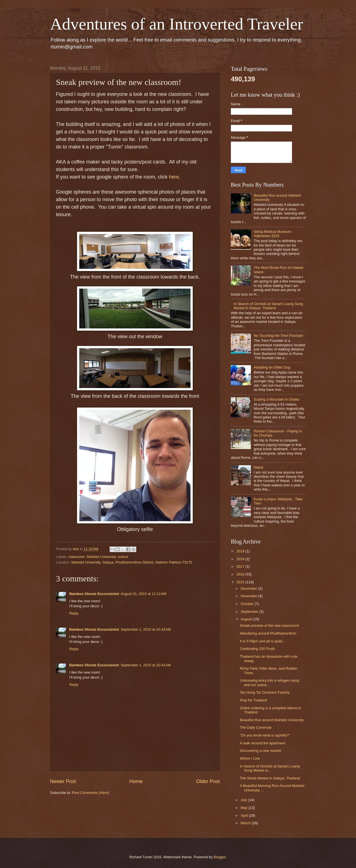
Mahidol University (101, 557)
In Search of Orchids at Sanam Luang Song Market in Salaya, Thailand (268, 306)
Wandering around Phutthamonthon (268, 633)
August (247, 619)
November (249, 596)
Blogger (220, 857)
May (244, 808)
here (174, 177)
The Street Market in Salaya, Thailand (270, 778)
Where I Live (250, 758)
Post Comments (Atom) (91, 793)
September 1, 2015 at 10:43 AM (146, 629)
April (245, 815)
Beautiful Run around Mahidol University (272, 720)
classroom (77, 557)
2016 (241, 574)
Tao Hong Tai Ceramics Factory (265, 692)
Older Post (208, 781)
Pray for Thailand (253, 700)
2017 (241, 566)
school (123, 557)
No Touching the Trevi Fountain (278, 336)
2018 (241, 559)
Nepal (258, 467)
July (244, 800)
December (249, 588)
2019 (241, 551)
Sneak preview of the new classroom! (269, 626)
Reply (74, 613)
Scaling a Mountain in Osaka (276, 399)
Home (136, 781)
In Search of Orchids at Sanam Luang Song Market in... (270, 768)
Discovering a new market (260, 751)
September (250, 612)
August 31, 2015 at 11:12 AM (144, 594)
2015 (241, 582)
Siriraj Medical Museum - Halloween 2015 (273, 234)
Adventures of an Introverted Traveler (177, 24)
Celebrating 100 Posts (257, 649)
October (247, 604)
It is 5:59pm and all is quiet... (262, 641)
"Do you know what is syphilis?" (265, 735)
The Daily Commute (256, 727)
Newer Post (63, 781)
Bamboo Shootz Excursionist (94, 594)
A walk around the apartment (263, 743)
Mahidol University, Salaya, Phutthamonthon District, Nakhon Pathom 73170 (132, 562)
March (246, 823)
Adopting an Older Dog (272, 367)
